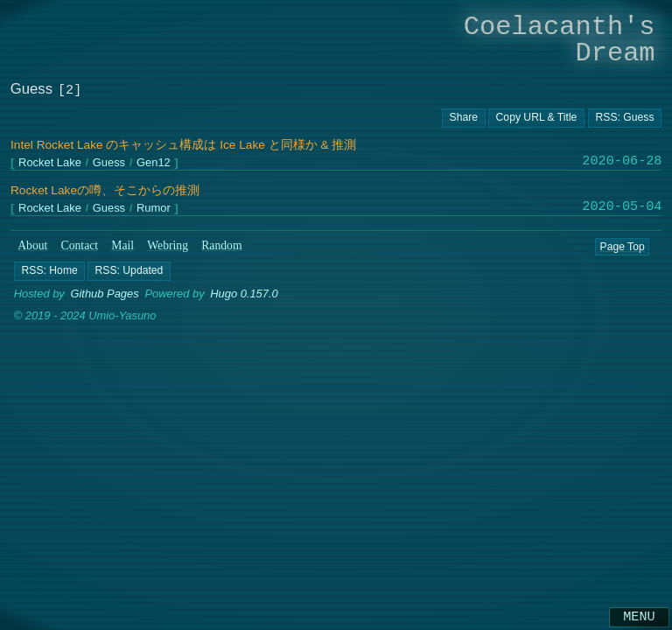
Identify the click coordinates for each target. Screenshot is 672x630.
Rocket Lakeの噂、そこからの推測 (105, 190)
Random (221, 245)
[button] (49, 270)
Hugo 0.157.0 (244, 294)
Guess (109, 163)
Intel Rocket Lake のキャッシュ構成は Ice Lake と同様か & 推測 (183, 145)
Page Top (622, 246)
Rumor (154, 209)
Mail (122, 245)
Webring (168, 245)
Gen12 (154, 163)
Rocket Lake (50, 163)
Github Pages (104, 294)
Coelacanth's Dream (560, 40)
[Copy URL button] (464, 118)
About (32, 245)
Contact (80, 245)
